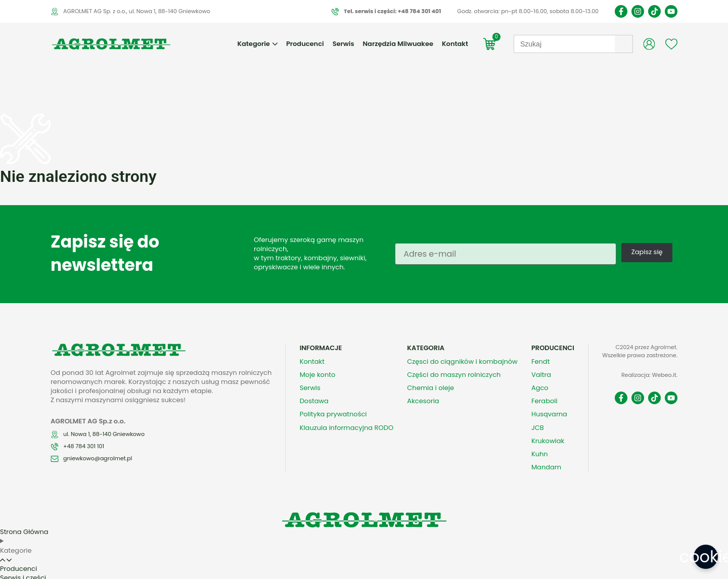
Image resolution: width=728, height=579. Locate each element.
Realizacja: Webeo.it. (649, 353)
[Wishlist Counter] (671, 44)
